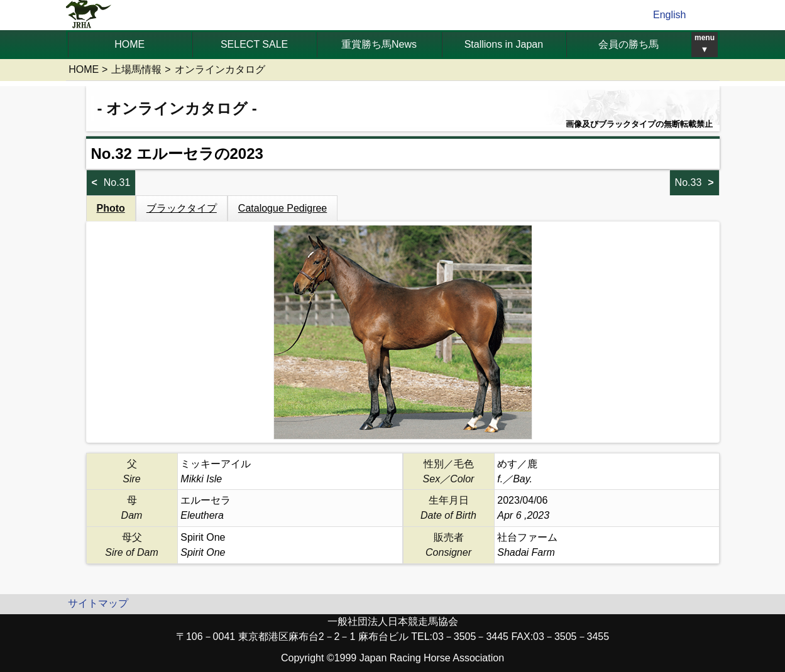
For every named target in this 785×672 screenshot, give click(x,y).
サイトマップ (98, 603)
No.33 (689, 182)
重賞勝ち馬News (379, 44)
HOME (129, 44)
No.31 (117, 182)
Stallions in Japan (504, 44)
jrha (89, 15)
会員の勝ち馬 (629, 44)
